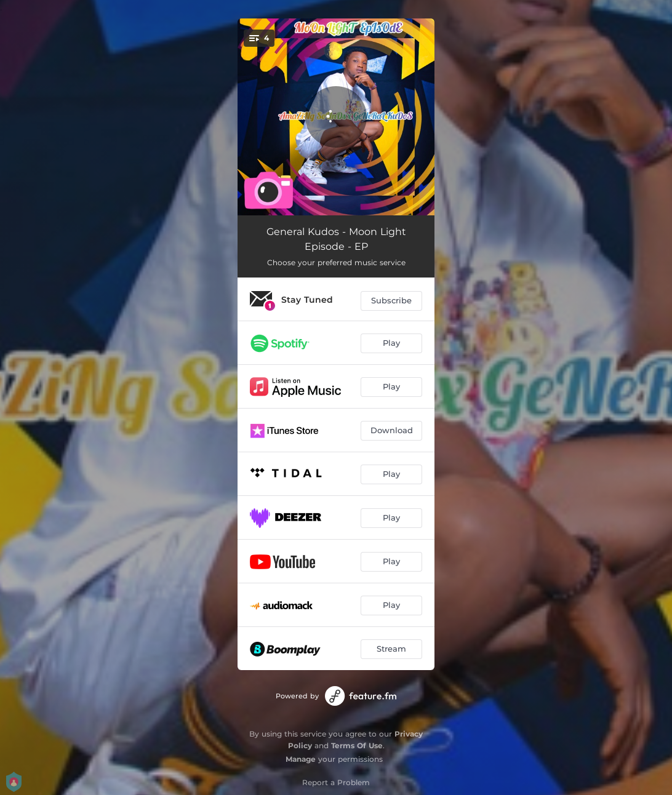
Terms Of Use (357, 745)
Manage (301, 759)
